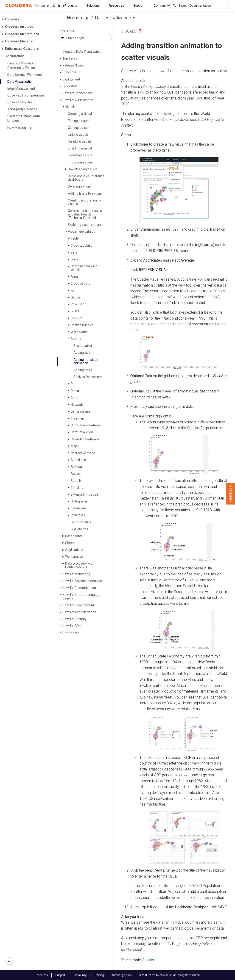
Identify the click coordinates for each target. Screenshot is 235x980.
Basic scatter (83, 346)
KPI (73, 290)
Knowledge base (122, 975)
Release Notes (73, 65)
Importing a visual (81, 162)
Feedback (231, 494)
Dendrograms (81, 411)
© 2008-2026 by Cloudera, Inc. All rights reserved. (170, 975)
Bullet (75, 311)
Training (99, 975)
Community (162, 6)
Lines (74, 259)
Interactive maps (83, 453)
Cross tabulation (83, 246)
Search (76, 481)
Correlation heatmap (86, 425)
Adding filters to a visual (85, 193)
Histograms (79, 501)
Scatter (76, 339)
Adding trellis (83, 370)
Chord (75, 398)
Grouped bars (80, 284)
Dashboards (74, 536)
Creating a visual (80, 114)
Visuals (70, 107)
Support (139, 6)
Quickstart (70, 86)
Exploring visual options (85, 225)
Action (75, 474)
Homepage (78, 18)
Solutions (93, 6)
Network (77, 405)
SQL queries (79, 529)
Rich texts (78, 515)
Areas (75, 277)
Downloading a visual (83, 169)
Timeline (77, 488)
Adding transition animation (86, 361)
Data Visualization (113, 18)
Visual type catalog (82, 232)
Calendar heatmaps (85, 439)
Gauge (75, 297)
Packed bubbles (82, 325)
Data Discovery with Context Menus (79, 565)
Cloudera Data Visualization (82, 52)
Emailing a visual (80, 148)
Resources (116, 6)
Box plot (77, 318)
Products (71, 6)
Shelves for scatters (88, 377)
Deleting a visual (80, 186)
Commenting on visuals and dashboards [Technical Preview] (85, 214)
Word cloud (79, 332)
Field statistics (81, 522)
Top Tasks (70, 58)
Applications (74, 550)
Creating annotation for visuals (85, 202)
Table (75, 238)
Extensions (79, 508)
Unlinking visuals (80, 141)
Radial (75, 391)
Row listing (78, 304)
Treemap (77, 418)
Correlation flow (82, 432)
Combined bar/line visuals (84, 268)
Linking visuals (78, 135)
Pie (73, 384)
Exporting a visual (81, 155)
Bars (74, 252)
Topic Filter (67, 31)
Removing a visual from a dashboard (86, 178)
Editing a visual (79, 121)
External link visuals (85, 494)
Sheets (70, 543)
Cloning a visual (79, 128)
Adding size (82, 353)
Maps (75, 446)
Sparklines (78, 460)
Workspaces (74, 557)
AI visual (77, 467)
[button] (179, 190)
